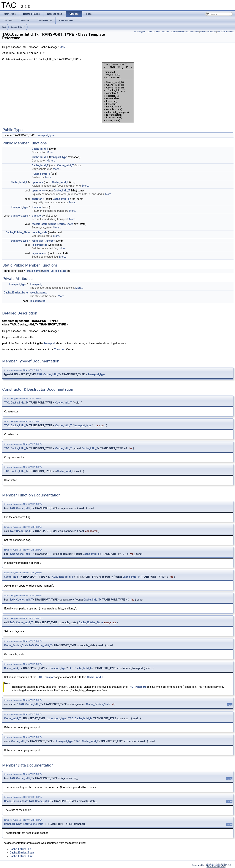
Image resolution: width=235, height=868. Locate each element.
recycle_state (40, 224)
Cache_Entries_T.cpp (22, 853)
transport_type (46, 135)
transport (37, 207)
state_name (34, 271)
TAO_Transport (46, 677)
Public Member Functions (158, 32)
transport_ (36, 284)
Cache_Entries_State (61, 224)
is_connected (40, 245)
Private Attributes (208, 32)
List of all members (226, 32)
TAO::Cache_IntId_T (48, 374)
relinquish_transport (44, 241)
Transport (50, 343)
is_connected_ (38, 301)
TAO (4, 27)
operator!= (38, 199)
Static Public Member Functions (185, 32)
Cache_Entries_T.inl (21, 856)
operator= (38, 182)
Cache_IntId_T (18, 27)
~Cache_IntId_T (41, 174)
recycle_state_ (38, 293)
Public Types (140, 32)
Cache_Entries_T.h (20, 849)
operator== (38, 191)
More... (64, 47)
